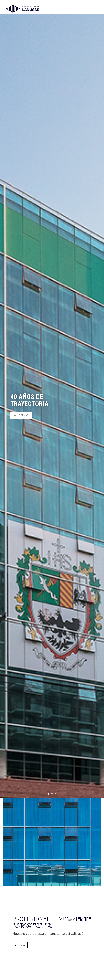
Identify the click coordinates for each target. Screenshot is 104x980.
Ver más (20, 945)
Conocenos (21, 415)
